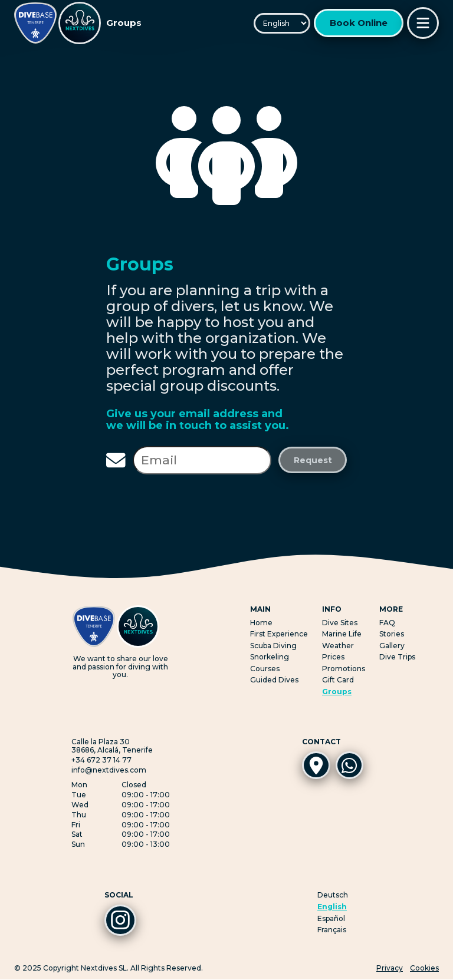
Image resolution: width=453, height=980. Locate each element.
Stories (392, 634)
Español (331, 919)
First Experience (279, 634)
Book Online (359, 23)
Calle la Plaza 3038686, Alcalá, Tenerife (112, 746)
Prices (333, 657)
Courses (265, 669)
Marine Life (342, 634)
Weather (338, 646)
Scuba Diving (273, 646)
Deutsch (333, 895)
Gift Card (338, 680)
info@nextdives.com (109, 770)
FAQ (387, 623)
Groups (337, 692)
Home (261, 623)
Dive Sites (340, 623)
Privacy (390, 969)
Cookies (424, 969)
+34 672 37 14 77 (101, 760)
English (332, 907)
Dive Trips (397, 657)
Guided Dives (274, 680)
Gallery (392, 646)
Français (332, 930)
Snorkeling (270, 657)
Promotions (344, 669)
